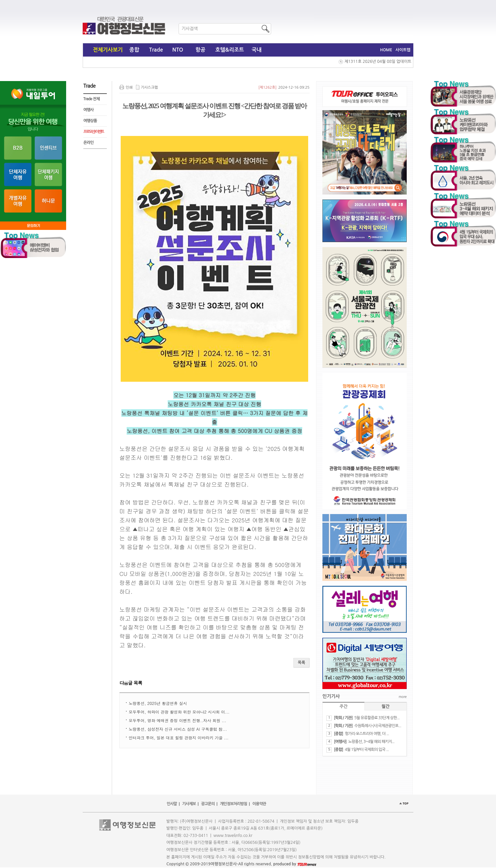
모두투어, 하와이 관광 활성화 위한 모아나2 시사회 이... (179, 712)
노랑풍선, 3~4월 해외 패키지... (371, 742)
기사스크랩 (149, 87)
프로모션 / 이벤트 (93, 132)
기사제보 (189, 804)
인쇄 (129, 87)
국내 (257, 50)
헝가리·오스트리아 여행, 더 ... (367, 734)
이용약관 (259, 804)
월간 (386, 706)
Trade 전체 (91, 99)
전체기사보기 (108, 50)
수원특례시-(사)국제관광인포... (377, 726)
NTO (178, 50)
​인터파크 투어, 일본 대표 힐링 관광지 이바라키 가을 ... (179, 738)
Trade (156, 50)
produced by (295, 864)
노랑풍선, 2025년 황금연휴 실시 (158, 703)
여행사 (88, 110)
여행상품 (90, 121)
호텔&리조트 (230, 50)
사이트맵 (403, 50)
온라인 (88, 143)
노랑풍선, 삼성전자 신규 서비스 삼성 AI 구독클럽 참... (178, 729)
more (403, 697)
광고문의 (208, 804)
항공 (200, 50)
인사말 (172, 804)
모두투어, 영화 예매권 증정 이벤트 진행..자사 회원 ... (177, 720)
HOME (386, 50)
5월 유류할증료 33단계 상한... (377, 718)
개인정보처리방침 (233, 804)
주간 (344, 706)
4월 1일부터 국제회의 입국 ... (367, 750)
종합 (134, 50)
